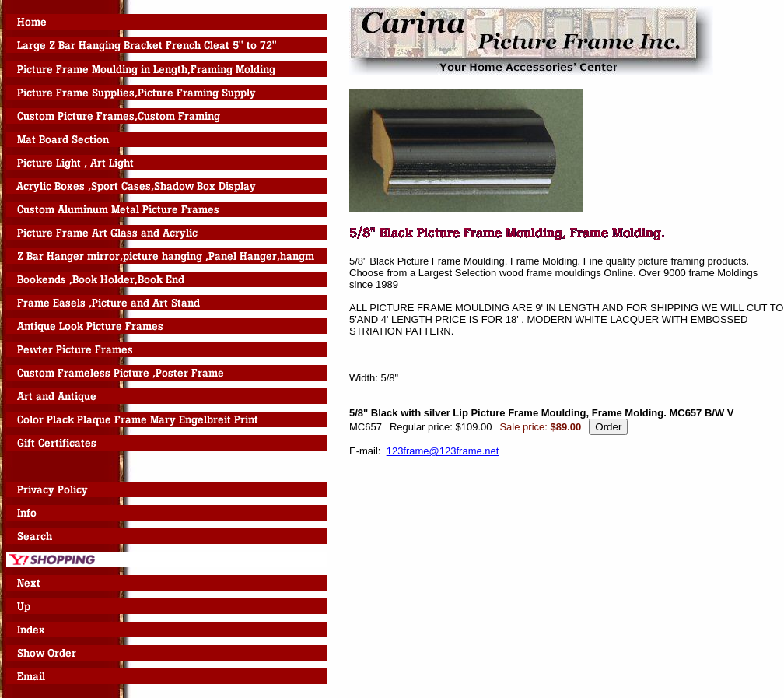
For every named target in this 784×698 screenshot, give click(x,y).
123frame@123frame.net (443, 451)
